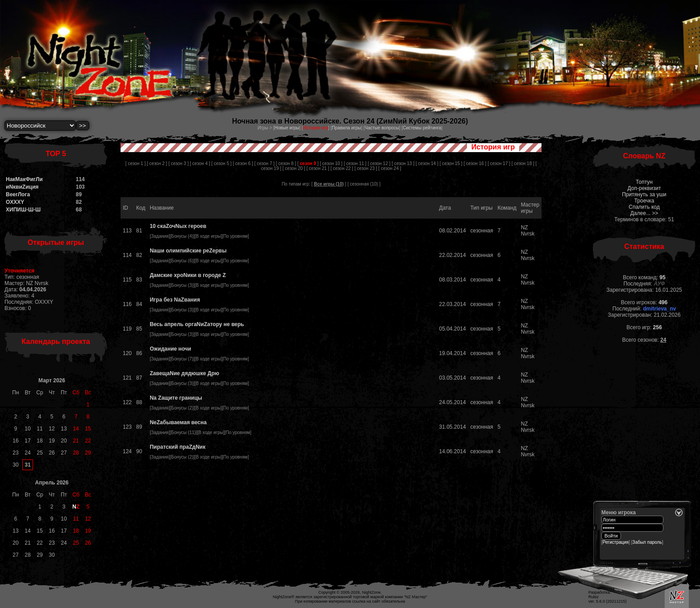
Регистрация (616, 542)
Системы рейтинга (422, 128)
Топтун (644, 182)
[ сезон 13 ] (403, 163)
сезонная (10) (364, 184)
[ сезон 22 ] (342, 168)
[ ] (308, 163)
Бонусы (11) (183, 432)
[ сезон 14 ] (427, 163)
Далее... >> (644, 213)
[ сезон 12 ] (379, 163)
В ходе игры (208, 236)
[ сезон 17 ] (499, 163)
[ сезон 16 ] (475, 163)
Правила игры (346, 128)
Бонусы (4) (182, 236)
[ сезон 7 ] (265, 163)
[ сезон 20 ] (294, 168)
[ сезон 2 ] (157, 163)
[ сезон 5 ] (221, 163)
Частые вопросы (382, 128)
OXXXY (15, 202)
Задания (160, 236)
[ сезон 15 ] (451, 163)
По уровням (235, 236)
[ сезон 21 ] (318, 168)
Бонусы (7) (182, 359)
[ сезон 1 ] (135, 163)
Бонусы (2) (182, 408)
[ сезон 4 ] (200, 163)
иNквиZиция (22, 187)
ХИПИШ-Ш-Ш (23, 210)
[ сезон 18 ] (523, 163)
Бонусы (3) (182, 285)
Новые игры (287, 128)
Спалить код (644, 207)
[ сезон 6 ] (243, 163)
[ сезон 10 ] (331, 163)
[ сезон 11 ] (355, 163)
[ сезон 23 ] (366, 168)
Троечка (644, 201)
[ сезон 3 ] (178, 163)
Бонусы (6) (182, 261)
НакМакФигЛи (24, 179)
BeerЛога (18, 194)
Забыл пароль (647, 542)
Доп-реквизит (644, 188)
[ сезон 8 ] (286, 163)
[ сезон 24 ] (390, 168)
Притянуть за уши (644, 194)
